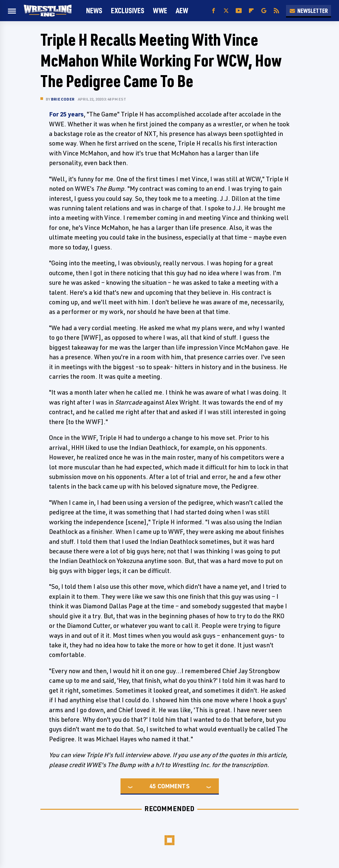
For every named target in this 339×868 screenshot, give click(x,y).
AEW (182, 10)
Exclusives (128, 10)
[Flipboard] (251, 11)
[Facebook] (214, 11)
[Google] (264, 11)
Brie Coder (63, 99)
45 (153, 786)
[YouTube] (239, 11)
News (94, 10)
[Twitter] (226, 11)
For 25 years (66, 114)
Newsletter (309, 11)
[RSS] (276, 11)
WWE (160, 10)
